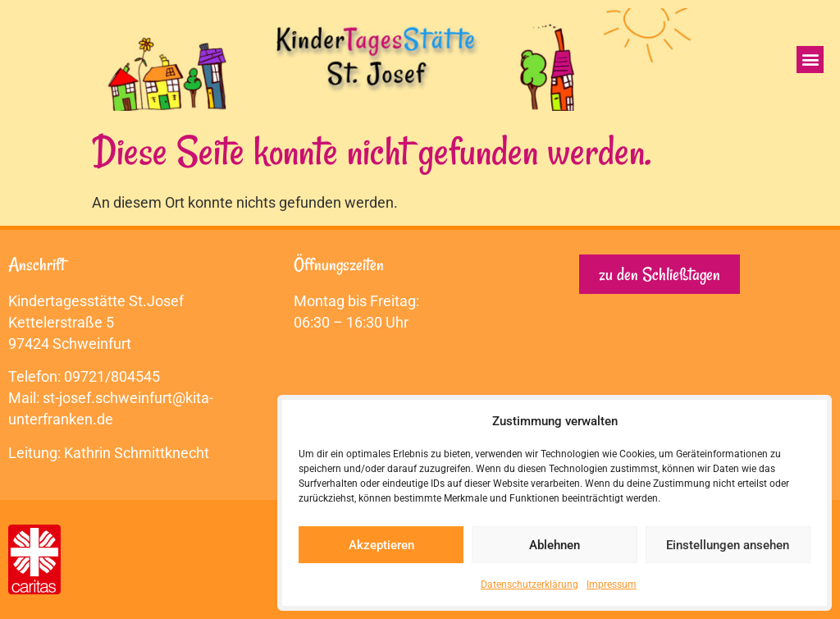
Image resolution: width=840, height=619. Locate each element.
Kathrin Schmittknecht (137, 453)
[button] (810, 60)
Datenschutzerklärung (530, 585)
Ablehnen (555, 545)
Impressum (612, 585)
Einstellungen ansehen (728, 545)
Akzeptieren (381, 545)
